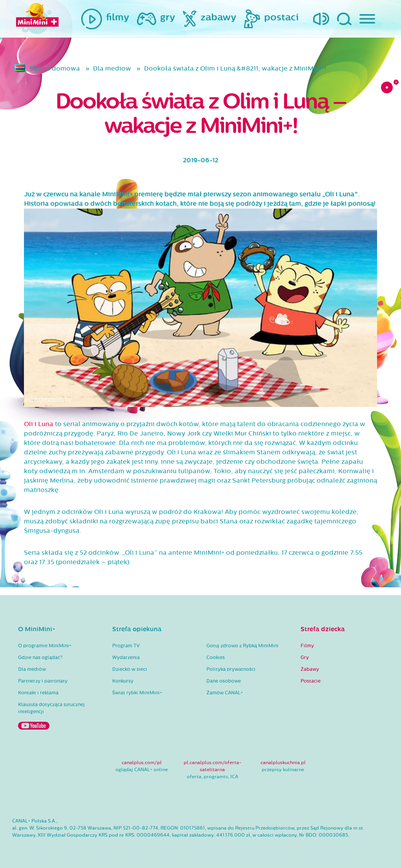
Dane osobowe (224, 681)
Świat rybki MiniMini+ (137, 693)
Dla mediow (112, 68)
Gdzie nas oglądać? (40, 657)
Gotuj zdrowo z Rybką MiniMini (242, 646)
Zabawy (310, 669)
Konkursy (123, 681)
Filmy (307, 646)
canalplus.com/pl (142, 763)
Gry (305, 657)
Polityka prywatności (231, 669)
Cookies (216, 657)
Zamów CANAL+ (225, 693)
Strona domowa (55, 68)
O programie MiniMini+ (45, 646)
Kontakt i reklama (38, 693)
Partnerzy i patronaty (43, 681)
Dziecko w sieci (130, 669)
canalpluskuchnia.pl (283, 763)
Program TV (126, 646)
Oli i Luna (39, 424)
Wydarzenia (126, 657)
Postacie (311, 681)
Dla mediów (32, 669)
